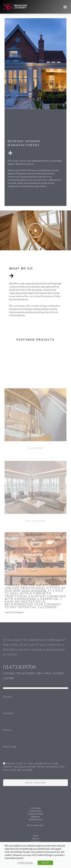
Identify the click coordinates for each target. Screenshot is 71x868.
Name (7, 697)
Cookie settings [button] (25, 863)
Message (10, 747)
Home (35, 836)
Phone (8, 713)
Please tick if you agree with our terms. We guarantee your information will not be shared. (34, 767)
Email (8, 730)
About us (35, 838)
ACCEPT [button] (45, 863)
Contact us (36, 841)
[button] (65, 7)
